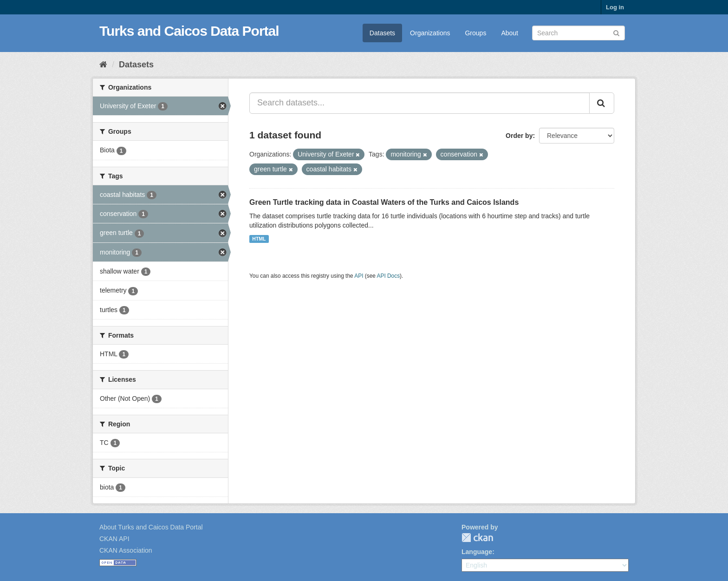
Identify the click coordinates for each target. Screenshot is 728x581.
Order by (519, 136)
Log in (615, 7)
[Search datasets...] (419, 103)
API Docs (389, 276)
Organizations (430, 33)
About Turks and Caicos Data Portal (151, 527)
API (359, 276)
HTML (259, 239)
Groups (475, 33)
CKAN (477, 538)
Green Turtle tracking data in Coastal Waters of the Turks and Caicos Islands (384, 202)
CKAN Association (126, 550)
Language (477, 552)
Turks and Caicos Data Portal (189, 31)
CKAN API (114, 539)
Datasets (382, 33)
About (510, 33)
